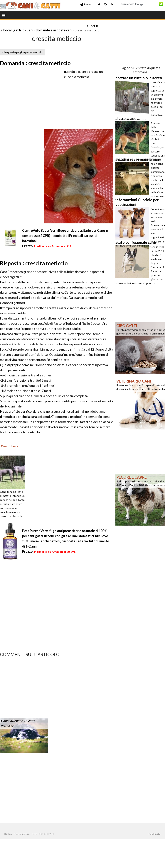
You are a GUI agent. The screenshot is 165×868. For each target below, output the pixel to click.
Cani (30, 30)
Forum (86, 4)
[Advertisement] (43, 26)
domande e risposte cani (54, 30)
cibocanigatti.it (12, 30)
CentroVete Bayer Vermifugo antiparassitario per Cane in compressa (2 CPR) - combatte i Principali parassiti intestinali (65, 236)
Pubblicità (154, 834)
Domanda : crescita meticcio (35, 63)
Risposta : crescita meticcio (34, 263)
